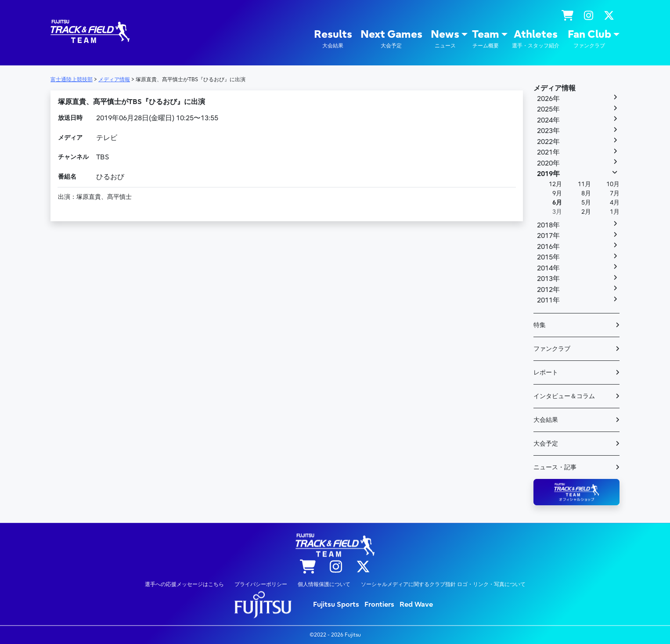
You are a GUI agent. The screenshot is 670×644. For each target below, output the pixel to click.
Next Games (391, 39)
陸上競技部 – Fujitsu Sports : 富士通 (90, 31)
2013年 (548, 279)
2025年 (548, 109)
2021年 (548, 152)
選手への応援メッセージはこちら (184, 584)
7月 (615, 193)
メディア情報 (555, 88)
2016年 (548, 247)
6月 (557, 203)
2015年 (548, 257)
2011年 (548, 300)
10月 (613, 184)
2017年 (548, 236)
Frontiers (379, 604)
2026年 (548, 99)
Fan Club (589, 39)
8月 (586, 193)
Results (333, 39)
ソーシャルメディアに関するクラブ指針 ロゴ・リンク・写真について (443, 584)
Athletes (536, 39)
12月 (555, 184)
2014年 (548, 268)
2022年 (548, 142)
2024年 (548, 120)
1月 (615, 212)
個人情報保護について (324, 584)
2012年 (548, 290)
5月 (586, 203)
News (445, 39)
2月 (586, 212)
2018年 (548, 225)
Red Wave (416, 604)
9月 (557, 193)
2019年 (548, 174)
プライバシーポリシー (261, 584)
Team (486, 39)
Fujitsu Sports (336, 604)
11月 (584, 184)
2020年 (548, 163)
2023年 (548, 131)
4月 (615, 203)
